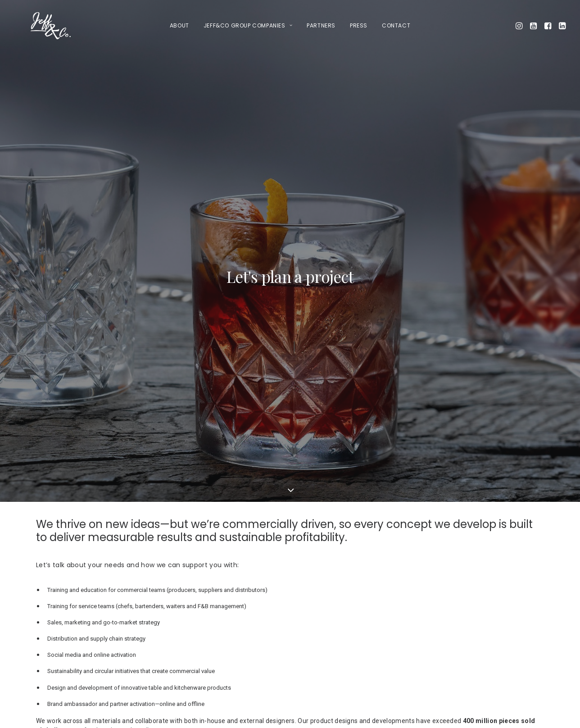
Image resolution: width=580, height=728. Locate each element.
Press (359, 25)
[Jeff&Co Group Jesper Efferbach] (34, 26)
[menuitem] (179, 26)
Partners (321, 25)
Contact (396, 25)
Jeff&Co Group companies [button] (248, 25)
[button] (520, 26)
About (179, 25)
